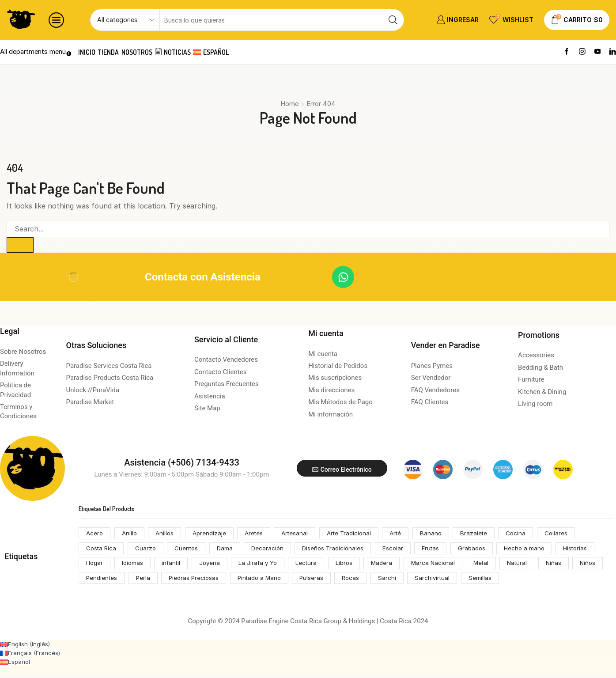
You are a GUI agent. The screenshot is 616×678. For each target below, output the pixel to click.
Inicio (89, 52)
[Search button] (393, 20)
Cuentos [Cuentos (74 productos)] (189, 550)
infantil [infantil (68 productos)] (174, 565)
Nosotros (151, 52)
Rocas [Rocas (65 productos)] (394, 581)
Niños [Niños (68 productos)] (94, 581)
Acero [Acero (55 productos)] (95, 534)
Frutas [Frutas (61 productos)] (440, 550)
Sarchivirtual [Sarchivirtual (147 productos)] (477, 581)
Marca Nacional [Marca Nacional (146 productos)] (443, 565)
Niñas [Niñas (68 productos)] (568, 565)
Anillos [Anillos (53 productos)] (167, 534)
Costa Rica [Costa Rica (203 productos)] (102, 550)
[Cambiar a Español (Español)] (15, 665)
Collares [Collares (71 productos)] (569, 534)
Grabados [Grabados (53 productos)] (482, 550)
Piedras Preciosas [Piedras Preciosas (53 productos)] (232, 581)
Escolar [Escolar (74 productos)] (401, 550)
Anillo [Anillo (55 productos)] (131, 534)
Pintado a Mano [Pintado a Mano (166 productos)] (300, 581)
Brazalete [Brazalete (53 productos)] (486, 534)
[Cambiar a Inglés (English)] (26, 647)
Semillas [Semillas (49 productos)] (525, 581)
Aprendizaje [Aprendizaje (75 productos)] (213, 534)
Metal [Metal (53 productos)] (493, 565)
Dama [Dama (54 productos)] (229, 550)
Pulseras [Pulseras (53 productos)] (354, 581)
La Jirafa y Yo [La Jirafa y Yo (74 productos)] (264, 565)
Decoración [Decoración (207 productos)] (272, 550)
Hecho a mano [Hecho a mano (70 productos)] (536, 550)
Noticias (192, 52)
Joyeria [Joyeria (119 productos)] (214, 565)
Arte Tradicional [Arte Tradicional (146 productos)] (357, 534)
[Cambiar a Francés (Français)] (31, 656)
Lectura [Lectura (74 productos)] (314, 565)
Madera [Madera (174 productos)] (391, 565)
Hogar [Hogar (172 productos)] (95, 565)
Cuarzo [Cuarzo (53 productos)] (147, 550)
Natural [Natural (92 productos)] (531, 565)
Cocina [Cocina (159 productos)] (529, 534)
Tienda (117, 52)
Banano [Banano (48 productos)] (442, 534)
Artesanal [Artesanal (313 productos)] (301, 534)
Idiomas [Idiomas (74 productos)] (134, 565)
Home (290, 104)
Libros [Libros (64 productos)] (352, 565)
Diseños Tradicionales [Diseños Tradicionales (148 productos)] (340, 550)
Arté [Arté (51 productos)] (406, 534)
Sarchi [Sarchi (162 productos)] (431, 581)
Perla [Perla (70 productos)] (180, 581)
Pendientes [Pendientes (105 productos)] (138, 581)
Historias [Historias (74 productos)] (589, 550)
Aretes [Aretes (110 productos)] (259, 534)
